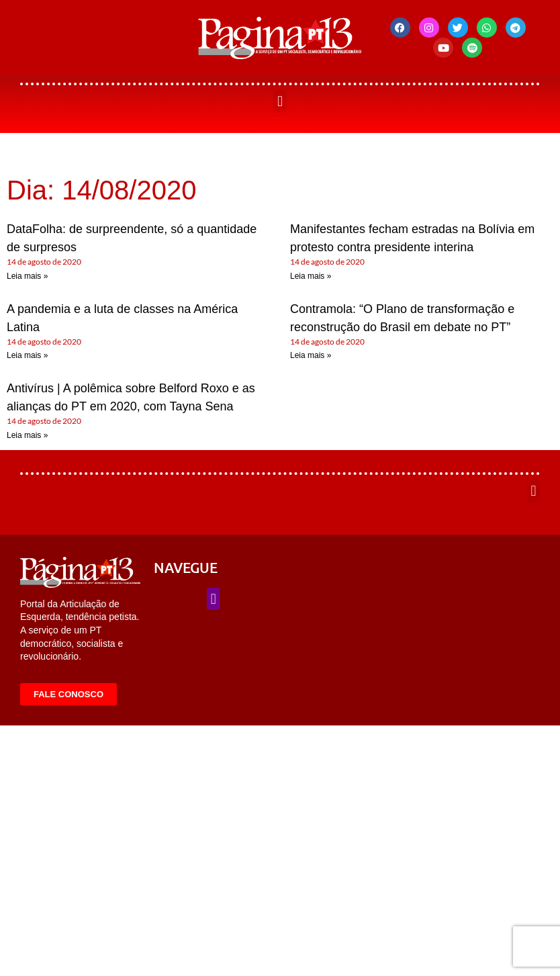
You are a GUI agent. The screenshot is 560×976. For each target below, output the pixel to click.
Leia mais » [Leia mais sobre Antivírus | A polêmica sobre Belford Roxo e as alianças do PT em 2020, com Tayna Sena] (27, 435)
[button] (280, 102)
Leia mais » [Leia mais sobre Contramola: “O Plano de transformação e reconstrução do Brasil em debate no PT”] (311, 355)
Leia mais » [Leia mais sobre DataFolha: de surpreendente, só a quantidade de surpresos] (27, 276)
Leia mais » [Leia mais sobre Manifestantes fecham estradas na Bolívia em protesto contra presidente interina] (311, 276)
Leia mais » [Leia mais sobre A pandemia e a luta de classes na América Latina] (27, 355)
